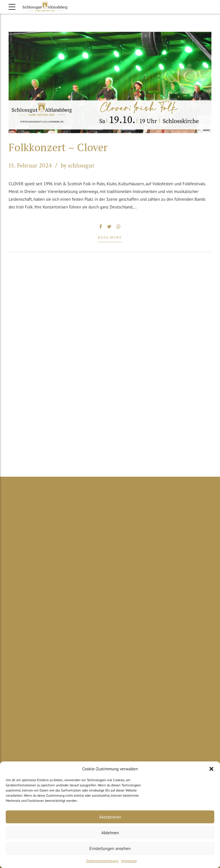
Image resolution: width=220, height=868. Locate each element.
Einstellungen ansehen (110, 848)
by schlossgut (77, 166)
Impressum (129, 861)
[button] (211, 769)
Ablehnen (110, 833)
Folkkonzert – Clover (58, 148)
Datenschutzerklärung (102, 861)
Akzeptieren (110, 817)
